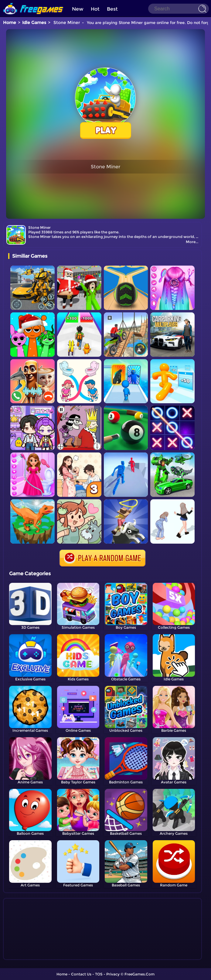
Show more (28, 955)
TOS (99, 974)
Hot (95, 9)
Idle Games (34, 22)
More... (192, 242)
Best (112, 9)
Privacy (113, 974)
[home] (33, 2)
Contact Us (81, 974)
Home (10, 22)
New (78, 9)
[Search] (179, 9)
